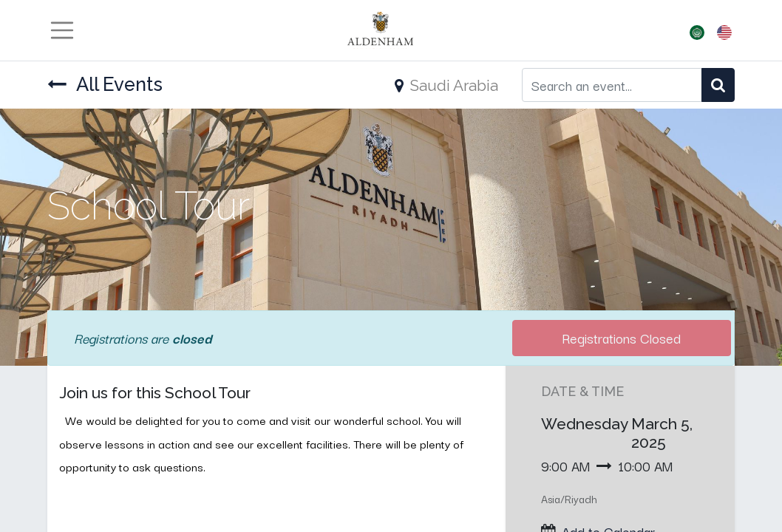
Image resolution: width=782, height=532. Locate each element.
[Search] (718, 85)
